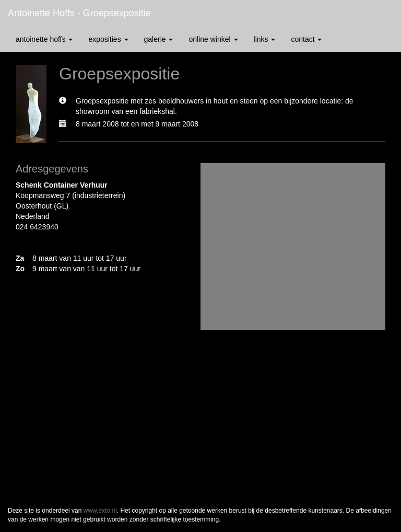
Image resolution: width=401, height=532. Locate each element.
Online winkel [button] (213, 39)
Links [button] (265, 39)
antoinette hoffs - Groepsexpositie (79, 13)
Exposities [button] (108, 39)
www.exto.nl (100, 511)
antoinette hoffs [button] (44, 39)
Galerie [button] (159, 39)
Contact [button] (306, 39)
